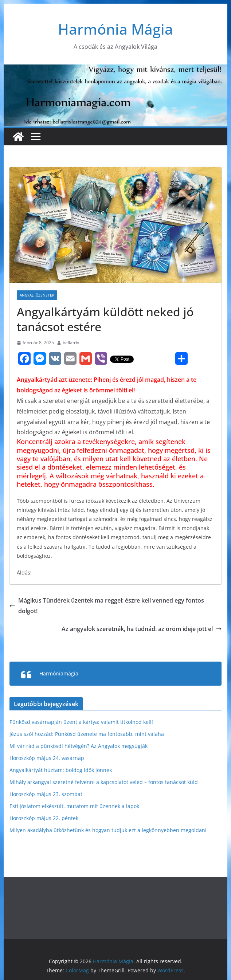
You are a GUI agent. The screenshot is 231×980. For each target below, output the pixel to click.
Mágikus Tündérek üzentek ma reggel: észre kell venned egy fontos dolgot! (107, 606)
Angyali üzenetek (37, 295)
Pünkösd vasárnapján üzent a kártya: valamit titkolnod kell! (81, 722)
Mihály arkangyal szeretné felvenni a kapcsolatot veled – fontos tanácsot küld (104, 782)
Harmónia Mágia (115, 29)
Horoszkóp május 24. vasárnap (47, 758)
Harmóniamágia (59, 673)
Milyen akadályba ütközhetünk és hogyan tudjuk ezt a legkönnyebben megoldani (108, 830)
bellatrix (71, 343)
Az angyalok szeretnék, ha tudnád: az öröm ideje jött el (142, 629)
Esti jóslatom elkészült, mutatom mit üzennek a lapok (74, 806)
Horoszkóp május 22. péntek (44, 818)
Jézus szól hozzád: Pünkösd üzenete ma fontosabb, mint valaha (87, 734)
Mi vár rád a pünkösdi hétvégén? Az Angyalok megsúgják (79, 746)
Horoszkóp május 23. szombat (46, 794)
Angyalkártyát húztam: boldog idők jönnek (61, 770)
